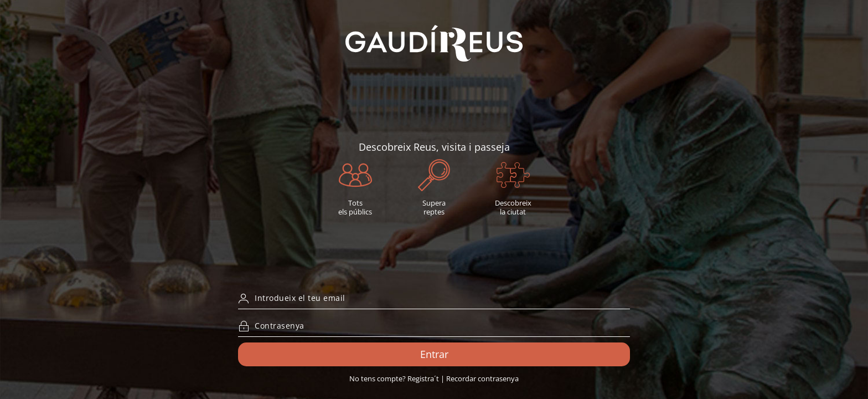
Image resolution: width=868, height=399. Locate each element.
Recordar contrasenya (482, 378)
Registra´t (423, 378)
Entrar (434, 354)
